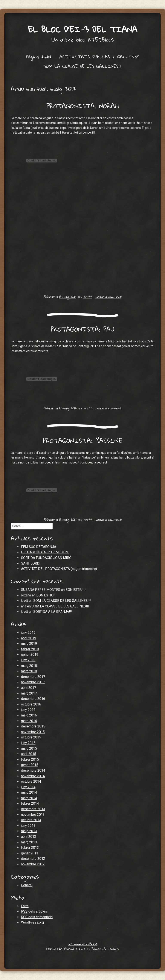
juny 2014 (28, 787)
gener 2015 (30, 765)
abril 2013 (29, 837)
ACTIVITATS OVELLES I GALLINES (99, 57)
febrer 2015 (30, 759)
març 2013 (29, 842)
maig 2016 (29, 715)
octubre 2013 (31, 820)
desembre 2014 (33, 770)
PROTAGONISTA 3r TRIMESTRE (45, 552)
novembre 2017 (33, 682)
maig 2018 (29, 666)
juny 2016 (28, 710)
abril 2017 (29, 688)
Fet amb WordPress (82, 944)
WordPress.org (32, 922)
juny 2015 (28, 743)
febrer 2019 (30, 649)
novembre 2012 (33, 864)
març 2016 (29, 721)
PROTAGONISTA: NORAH (83, 106)
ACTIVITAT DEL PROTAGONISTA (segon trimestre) (59, 569)
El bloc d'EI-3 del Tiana (82, 29)
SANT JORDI (31, 563)
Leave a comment (108, 297)
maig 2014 (29, 792)
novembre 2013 (33, 815)
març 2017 (29, 693)
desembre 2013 (33, 809)
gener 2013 (30, 853)
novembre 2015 (33, 732)
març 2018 (29, 671)
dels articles (34, 911)
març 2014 (29, 798)
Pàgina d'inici (38, 57)
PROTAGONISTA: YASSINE (83, 441)
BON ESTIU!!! (76, 590)
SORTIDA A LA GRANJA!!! (53, 612)
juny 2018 (28, 660)
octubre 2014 (31, 781)
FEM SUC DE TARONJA (39, 547)
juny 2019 (28, 633)
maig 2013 (29, 831)
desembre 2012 (33, 859)
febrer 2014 (30, 803)
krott (88, 297)
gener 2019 (30, 655)
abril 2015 (29, 754)
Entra (25, 906)
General (27, 885)
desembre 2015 (33, 726)
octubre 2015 (31, 737)
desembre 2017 (33, 677)
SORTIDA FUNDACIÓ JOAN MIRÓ (46, 558)
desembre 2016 (33, 699)
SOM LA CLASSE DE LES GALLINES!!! (82, 66)
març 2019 (29, 644)
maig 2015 (29, 748)
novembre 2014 (33, 776)
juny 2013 (28, 826)
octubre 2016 (31, 704)
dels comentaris (37, 917)
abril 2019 (29, 638)
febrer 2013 (30, 848)
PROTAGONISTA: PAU (82, 329)
